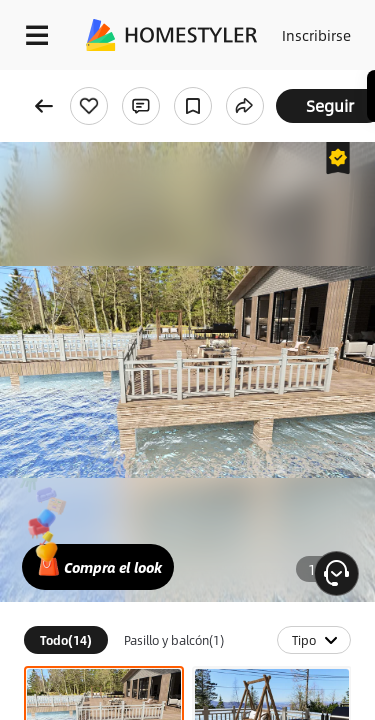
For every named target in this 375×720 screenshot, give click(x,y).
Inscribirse (316, 35)
